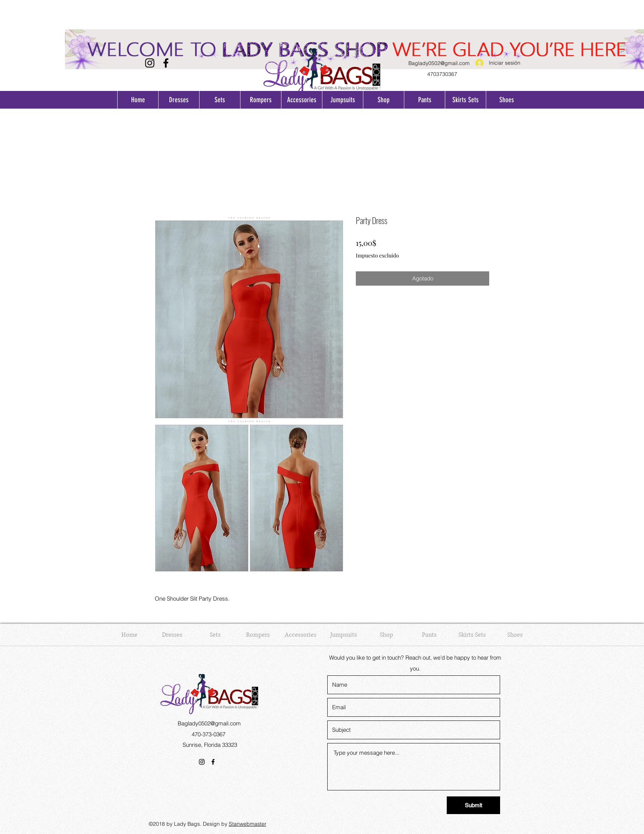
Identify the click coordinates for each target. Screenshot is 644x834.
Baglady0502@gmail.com (439, 63)
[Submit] (473, 805)
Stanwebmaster (248, 824)
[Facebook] (166, 63)
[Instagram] (150, 63)
